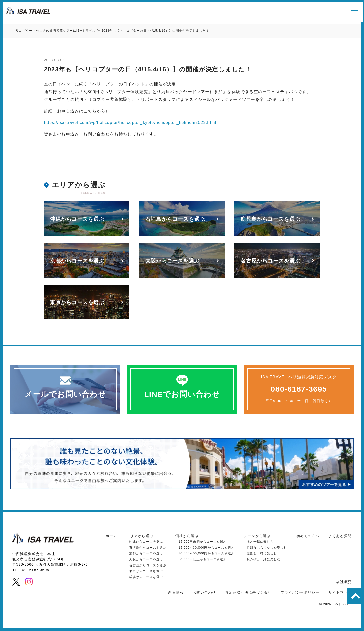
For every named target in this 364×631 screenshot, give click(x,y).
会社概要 (344, 582)
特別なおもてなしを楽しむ (267, 548)
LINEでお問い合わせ (182, 394)
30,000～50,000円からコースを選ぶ (206, 553)
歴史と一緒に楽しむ (262, 553)
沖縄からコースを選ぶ (146, 542)
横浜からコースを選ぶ (146, 577)
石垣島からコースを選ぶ (148, 548)
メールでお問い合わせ (65, 394)
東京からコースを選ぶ (146, 571)
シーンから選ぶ (257, 536)
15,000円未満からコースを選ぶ (202, 542)
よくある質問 (340, 536)
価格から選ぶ (187, 536)
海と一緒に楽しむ (260, 542)
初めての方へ (308, 536)
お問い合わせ (204, 592)
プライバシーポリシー (300, 592)
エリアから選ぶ (140, 536)
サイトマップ (340, 592)
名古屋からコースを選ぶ (148, 565)
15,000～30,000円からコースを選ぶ (206, 548)
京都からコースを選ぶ (146, 553)
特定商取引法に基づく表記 (248, 592)
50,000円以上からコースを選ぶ (202, 559)
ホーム (112, 536)
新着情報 (176, 592)
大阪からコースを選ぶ (146, 559)
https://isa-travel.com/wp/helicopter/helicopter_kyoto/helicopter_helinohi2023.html (130, 122)
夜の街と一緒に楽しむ (263, 559)
